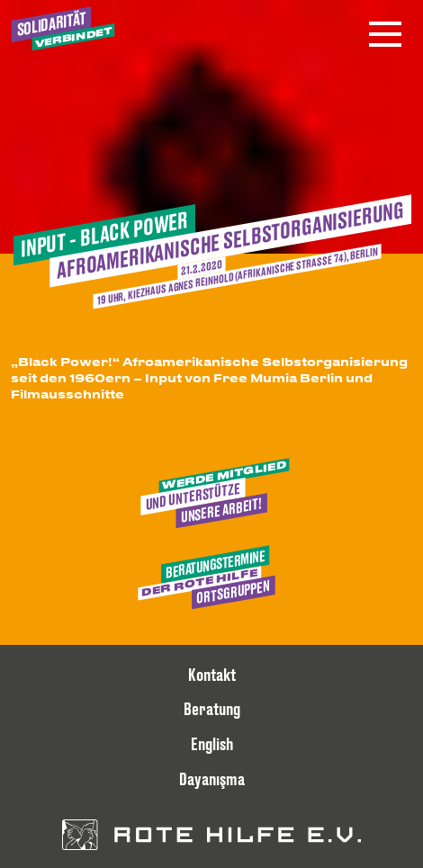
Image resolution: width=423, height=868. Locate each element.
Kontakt (212, 675)
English (212, 744)
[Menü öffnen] (385, 34)
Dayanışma (212, 779)
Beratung (212, 709)
